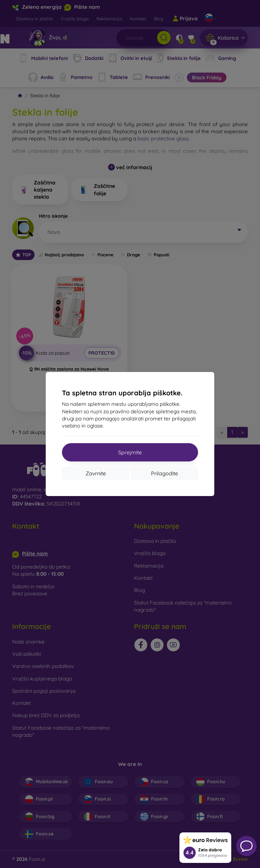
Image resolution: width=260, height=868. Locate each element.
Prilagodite (165, 473)
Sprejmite (130, 452)
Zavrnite (96, 473)
